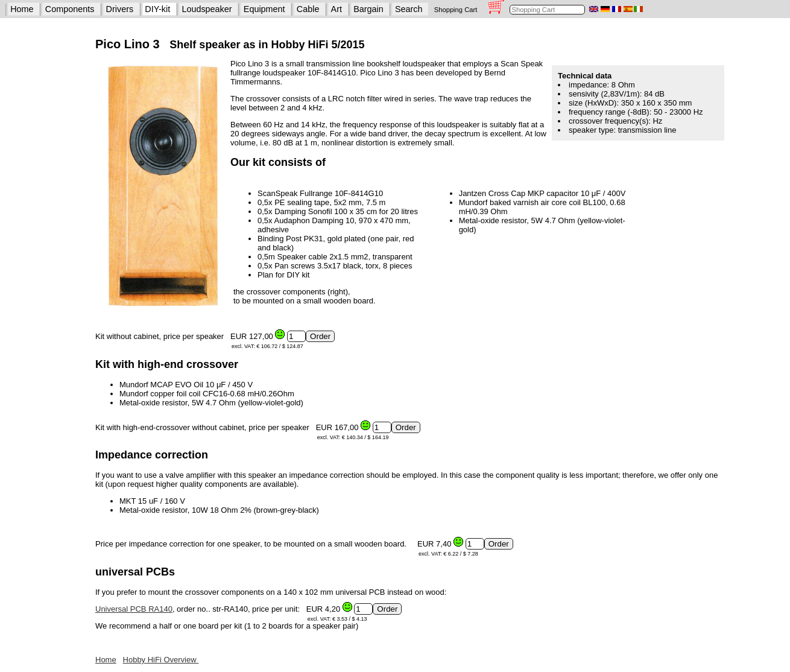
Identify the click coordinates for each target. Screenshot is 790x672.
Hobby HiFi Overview (161, 660)
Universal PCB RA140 (134, 609)
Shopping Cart (456, 10)
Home (22, 9)
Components (70, 9)
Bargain (368, 9)
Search (409, 9)
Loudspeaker (207, 9)
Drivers (120, 9)
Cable (308, 9)
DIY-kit (157, 9)
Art (337, 9)
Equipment (264, 9)
